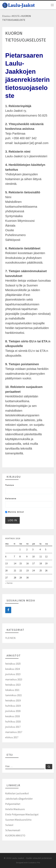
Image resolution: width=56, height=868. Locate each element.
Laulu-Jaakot (18, 858)
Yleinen (10, 638)
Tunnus (10, 485)
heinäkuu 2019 (13, 701)
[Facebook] (8, 610)
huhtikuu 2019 (13, 706)
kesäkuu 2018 (12, 716)
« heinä (9, 583)
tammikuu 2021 (14, 695)
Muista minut (15, 512)
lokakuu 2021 (12, 690)
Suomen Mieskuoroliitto (18, 820)
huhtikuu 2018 (13, 722)
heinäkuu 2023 (13, 685)
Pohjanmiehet (13, 804)
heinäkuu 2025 (13, 664)
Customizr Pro (34, 863)
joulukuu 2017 (13, 727)
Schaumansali (13, 830)
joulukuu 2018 (13, 711)
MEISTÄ (16, 16)
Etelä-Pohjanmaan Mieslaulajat (22, 814)
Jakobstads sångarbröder (19, 799)
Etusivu (6, 16)
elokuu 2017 (12, 737)
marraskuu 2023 (14, 679)
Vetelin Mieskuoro (15, 809)
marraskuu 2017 (14, 732)
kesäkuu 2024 (12, 669)
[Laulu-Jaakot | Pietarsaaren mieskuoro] (19, 5)
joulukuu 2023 (13, 674)
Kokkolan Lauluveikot (17, 793)
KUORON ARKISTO (15, 836)
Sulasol (9, 825)
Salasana (11, 499)
